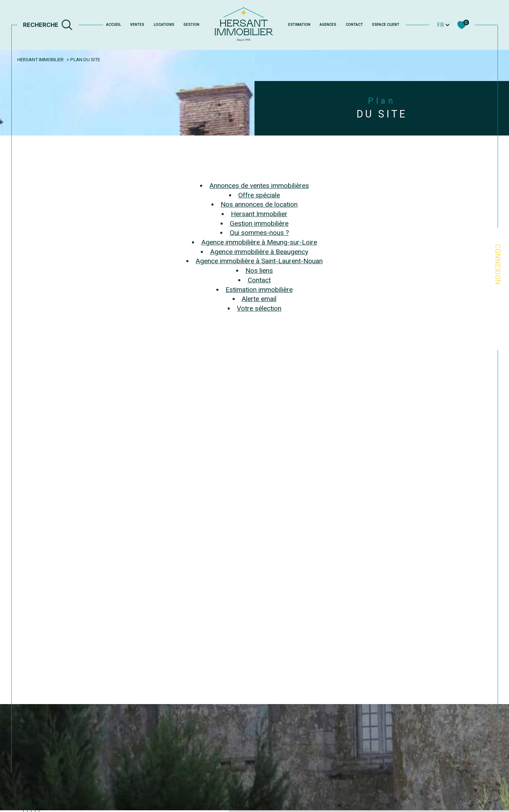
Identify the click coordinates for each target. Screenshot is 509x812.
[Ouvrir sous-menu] (339, 24)
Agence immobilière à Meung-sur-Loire (259, 242)
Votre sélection (259, 308)
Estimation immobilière (259, 290)
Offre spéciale (259, 195)
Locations (164, 25)
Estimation (299, 25)
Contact (354, 25)
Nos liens (259, 270)
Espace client (386, 25)
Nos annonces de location (259, 204)
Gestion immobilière (259, 223)
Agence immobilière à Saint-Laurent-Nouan (259, 261)
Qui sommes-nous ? (259, 233)
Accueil (113, 25)
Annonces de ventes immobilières (259, 186)
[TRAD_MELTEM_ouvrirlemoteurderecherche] (48, 25)
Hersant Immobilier (40, 59)
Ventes (137, 25)
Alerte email (259, 299)
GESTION (191, 25)
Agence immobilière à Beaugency (259, 252)
